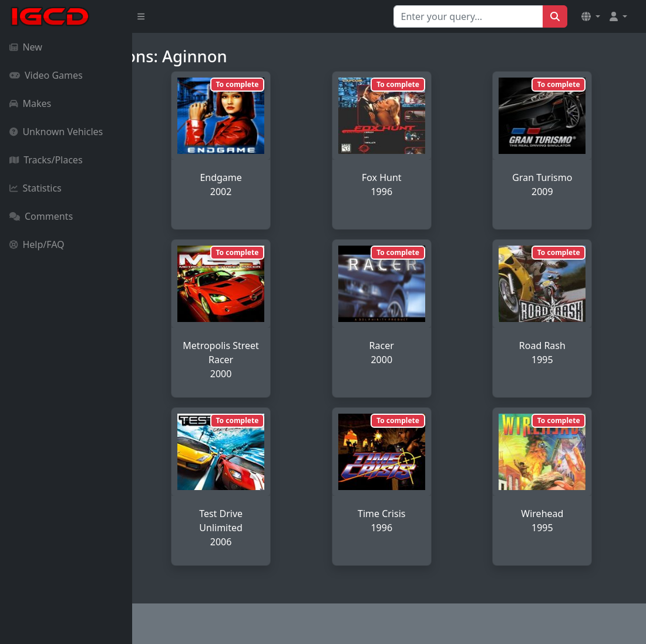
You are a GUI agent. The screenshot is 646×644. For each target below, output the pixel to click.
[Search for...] (468, 16)
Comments (41, 216)
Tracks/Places (46, 160)
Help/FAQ (37, 244)
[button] (591, 16)
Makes (30, 103)
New (26, 47)
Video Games (46, 75)
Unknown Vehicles (56, 132)
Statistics (36, 188)
